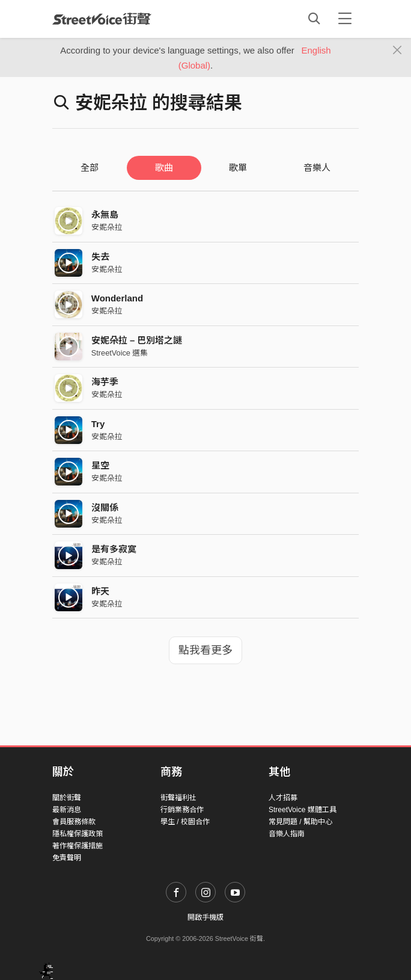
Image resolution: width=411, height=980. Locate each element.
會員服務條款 (74, 822)
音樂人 (317, 168)
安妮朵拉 (107, 227)
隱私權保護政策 (78, 834)
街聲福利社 (178, 798)
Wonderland (117, 298)
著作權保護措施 (78, 846)
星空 (100, 465)
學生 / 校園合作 (185, 822)
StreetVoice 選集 (120, 353)
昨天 (100, 591)
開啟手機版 (205, 917)
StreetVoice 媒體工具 (303, 810)
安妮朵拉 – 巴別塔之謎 (137, 340)
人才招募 (283, 798)
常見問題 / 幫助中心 (300, 822)
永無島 (105, 214)
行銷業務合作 (182, 810)
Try (98, 424)
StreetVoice (102, 19)
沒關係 (105, 507)
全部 (90, 168)
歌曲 (164, 168)
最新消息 (67, 810)
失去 (100, 257)
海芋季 (105, 382)
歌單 (238, 168)
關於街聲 (67, 798)
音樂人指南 (287, 834)
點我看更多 (205, 650)
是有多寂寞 (114, 549)
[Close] (397, 51)
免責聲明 (67, 858)
